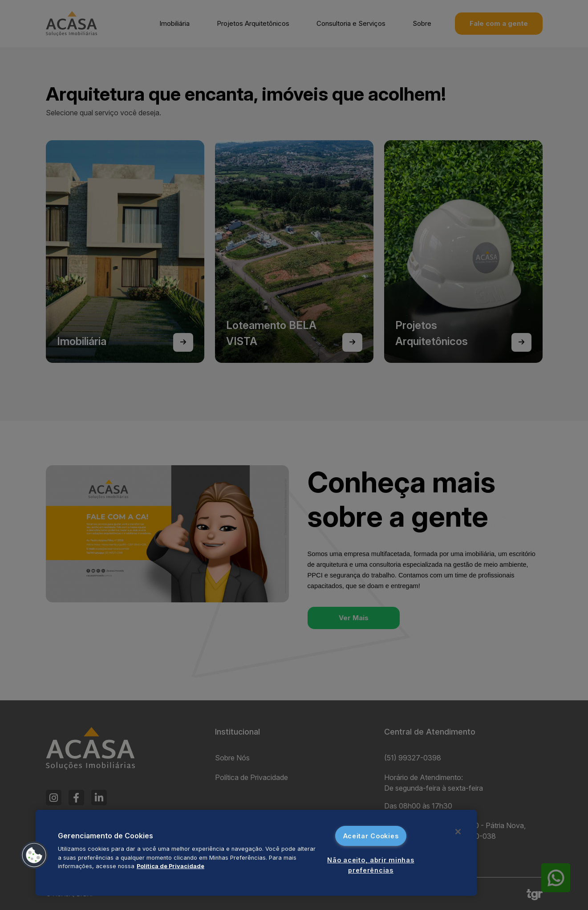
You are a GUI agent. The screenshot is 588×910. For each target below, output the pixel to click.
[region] (256, 853)
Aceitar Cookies (371, 836)
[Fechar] (458, 832)
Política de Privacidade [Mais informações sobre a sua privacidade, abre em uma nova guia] (170, 866)
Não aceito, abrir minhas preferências (371, 865)
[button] (34, 855)
